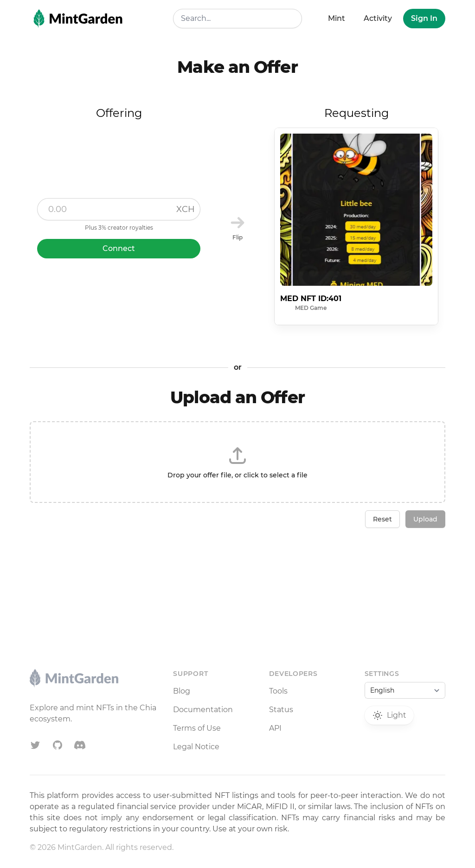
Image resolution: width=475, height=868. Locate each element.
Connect (119, 248)
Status (281, 710)
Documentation (203, 710)
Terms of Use (197, 728)
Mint (337, 18)
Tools (278, 691)
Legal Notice (196, 747)
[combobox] (237, 19)
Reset (382, 519)
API (275, 728)
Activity (378, 18)
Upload (425, 519)
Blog (182, 691)
